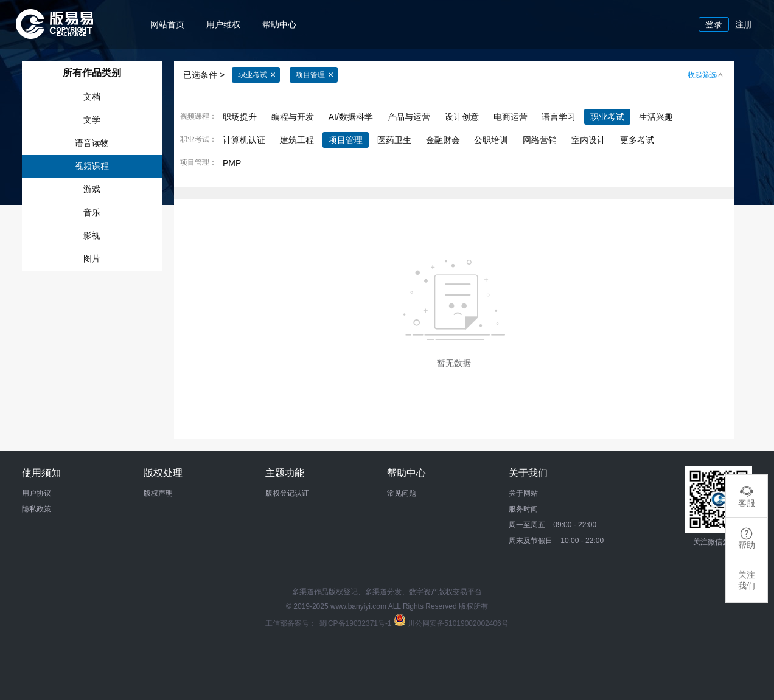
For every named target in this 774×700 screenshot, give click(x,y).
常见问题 (402, 493)
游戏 (92, 189)
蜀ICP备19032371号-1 (356, 623)
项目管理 (315, 75)
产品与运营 (409, 117)
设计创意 (462, 117)
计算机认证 (244, 140)
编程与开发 (293, 117)
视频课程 (92, 166)
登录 (714, 24)
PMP (232, 163)
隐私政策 (37, 509)
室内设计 (588, 140)
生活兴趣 (656, 117)
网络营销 (540, 140)
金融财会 (443, 140)
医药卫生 (394, 140)
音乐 (92, 212)
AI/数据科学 (351, 117)
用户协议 (37, 493)
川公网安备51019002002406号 (458, 623)
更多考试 (637, 140)
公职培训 (491, 140)
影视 (92, 235)
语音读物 (92, 143)
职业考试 (257, 75)
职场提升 (240, 117)
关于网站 (523, 493)
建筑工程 (297, 140)
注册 (744, 24)
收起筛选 (706, 75)
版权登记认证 (287, 493)
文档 (92, 97)
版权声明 (158, 493)
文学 (92, 120)
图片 (92, 258)
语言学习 (559, 117)
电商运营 (511, 117)
